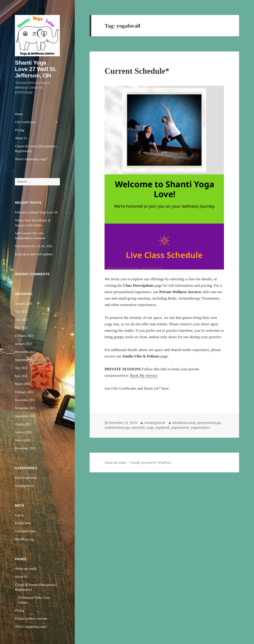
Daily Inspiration (26, 478)
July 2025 (21, 312)
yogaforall (162, 428)
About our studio (26, 569)
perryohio (138, 428)
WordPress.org (24, 539)
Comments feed (25, 531)
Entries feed (23, 523)
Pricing (19, 130)
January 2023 (23, 344)
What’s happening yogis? (31, 159)
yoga (150, 428)
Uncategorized (24, 486)
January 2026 (23, 304)
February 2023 (24, 336)
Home (19, 114)
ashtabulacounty (184, 423)
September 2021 (25, 416)
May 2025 (21, 328)
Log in (19, 515)
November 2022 (25, 352)
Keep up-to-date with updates (34, 254)
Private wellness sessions (31, 619)
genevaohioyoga (209, 423)
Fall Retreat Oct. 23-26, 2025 (34, 246)
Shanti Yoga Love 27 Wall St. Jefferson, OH (36, 69)
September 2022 (25, 360)
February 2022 (24, 392)
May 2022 (21, 376)
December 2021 (25, 400)
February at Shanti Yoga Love (36, 212)
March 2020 (23, 440)
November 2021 (25, 408)
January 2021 (23, 432)
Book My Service (144, 376)
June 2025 (21, 320)
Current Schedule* (137, 71)
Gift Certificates (25, 122)
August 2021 (23, 424)
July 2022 (21, 368)
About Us (21, 138)
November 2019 (25, 448)
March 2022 (23, 384)
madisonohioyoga (117, 428)
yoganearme (180, 428)
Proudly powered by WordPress (151, 463)
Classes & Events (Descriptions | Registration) (36, 149)
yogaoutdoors (200, 428)
